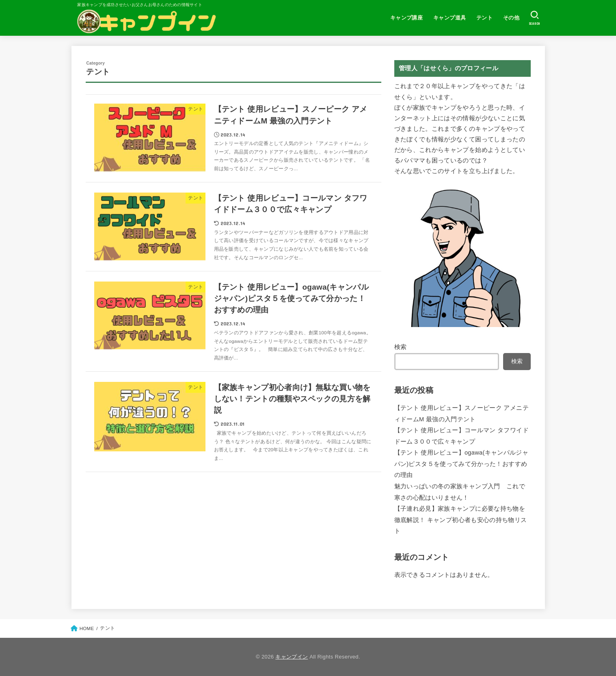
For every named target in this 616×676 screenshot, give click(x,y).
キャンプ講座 (406, 18)
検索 (401, 347)
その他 (511, 18)
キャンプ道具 (450, 18)
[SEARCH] (535, 18)
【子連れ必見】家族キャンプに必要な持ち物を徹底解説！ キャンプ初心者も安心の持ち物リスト (461, 520)
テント (484, 18)
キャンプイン (292, 657)
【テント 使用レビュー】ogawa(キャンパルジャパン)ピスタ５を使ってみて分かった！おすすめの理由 (461, 464)
